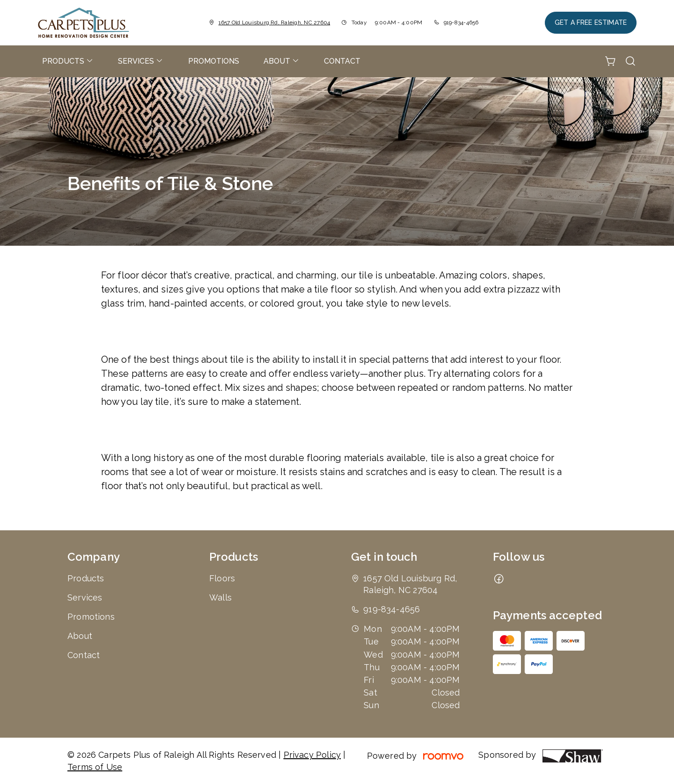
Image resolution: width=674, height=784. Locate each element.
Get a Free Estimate (591, 22)
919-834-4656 (461, 22)
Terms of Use (95, 767)
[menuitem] (68, 61)
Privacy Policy (312, 755)
